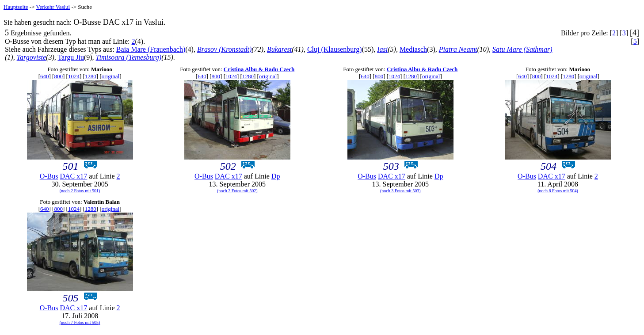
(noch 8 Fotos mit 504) (558, 191)
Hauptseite (16, 7)
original (111, 76)
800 (58, 76)
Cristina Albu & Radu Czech (259, 69)
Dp (276, 176)
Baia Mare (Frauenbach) (151, 49)
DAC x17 (74, 176)
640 (45, 76)
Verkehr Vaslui (53, 7)
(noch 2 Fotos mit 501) (80, 191)
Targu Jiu (70, 57)
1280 (91, 76)
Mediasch (413, 49)
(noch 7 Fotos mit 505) (80, 322)
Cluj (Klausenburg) (335, 49)
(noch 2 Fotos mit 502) (237, 191)
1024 (74, 76)
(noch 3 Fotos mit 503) (400, 191)
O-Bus (49, 176)
